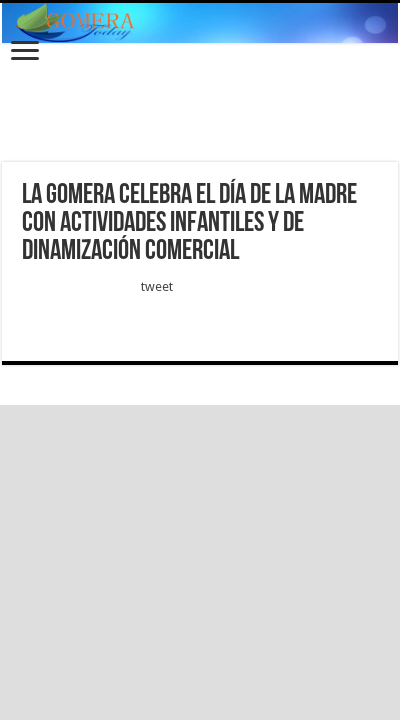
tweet (157, 286)
